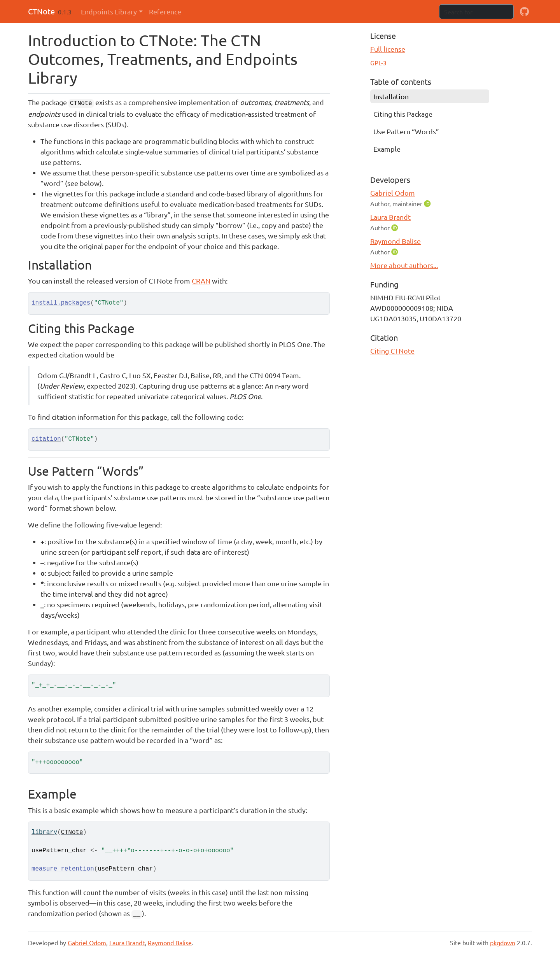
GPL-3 (378, 63)
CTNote (41, 11)
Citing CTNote (392, 351)
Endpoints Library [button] (109, 11)
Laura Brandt (390, 217)
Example (387, 149)
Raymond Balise (395, 241)
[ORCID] (428, 203)
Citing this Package (403, 114)
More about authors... (404, 265)
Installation (391, 96)
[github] (524, 11)
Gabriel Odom (393, 193)
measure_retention (63, 869)
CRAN (201, 281)
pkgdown (503, 942)
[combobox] (476, 12)
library (44, 832)
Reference (165, 11)
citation (46, 439)
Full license (388, 49)
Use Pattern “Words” (406, 131)
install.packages (61, 303)
